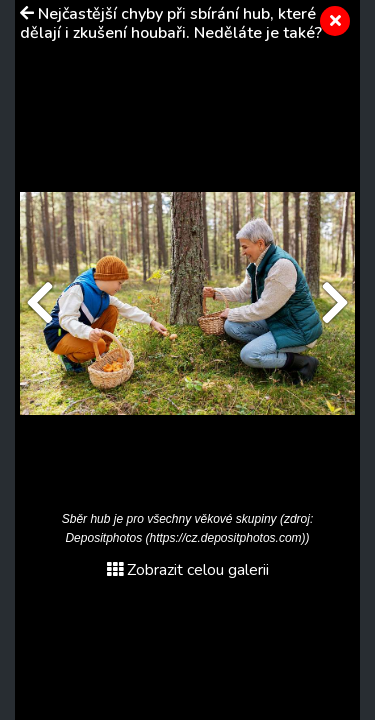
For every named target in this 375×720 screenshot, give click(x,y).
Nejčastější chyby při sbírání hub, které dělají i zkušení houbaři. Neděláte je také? (171, 23)
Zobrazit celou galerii (188, 570)
